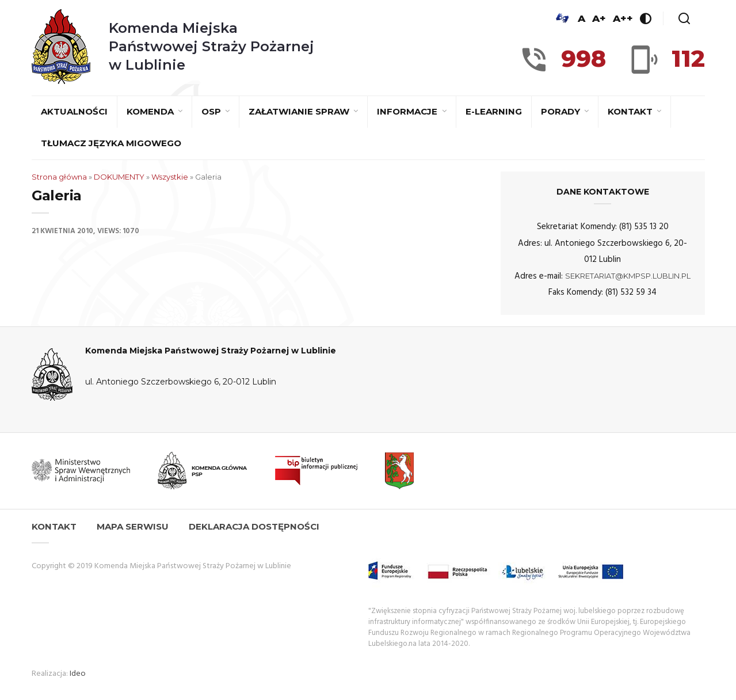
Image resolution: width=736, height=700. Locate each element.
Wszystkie (170, 177)
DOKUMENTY (119, 177)
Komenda (151, 111)
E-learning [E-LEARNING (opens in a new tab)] (494, 111)
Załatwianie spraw (300, 111)
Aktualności (74, 111)
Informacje (408, 111)
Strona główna (59, 177)
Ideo (78, 674)
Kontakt (631, 111)
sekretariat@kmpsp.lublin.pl (628, 276)
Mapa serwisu (133, 526)
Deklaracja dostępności (254, 526)
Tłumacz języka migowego (111, 143)
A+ (599, 18)
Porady (562, 111)
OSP (212, 111)
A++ (623, 18)
